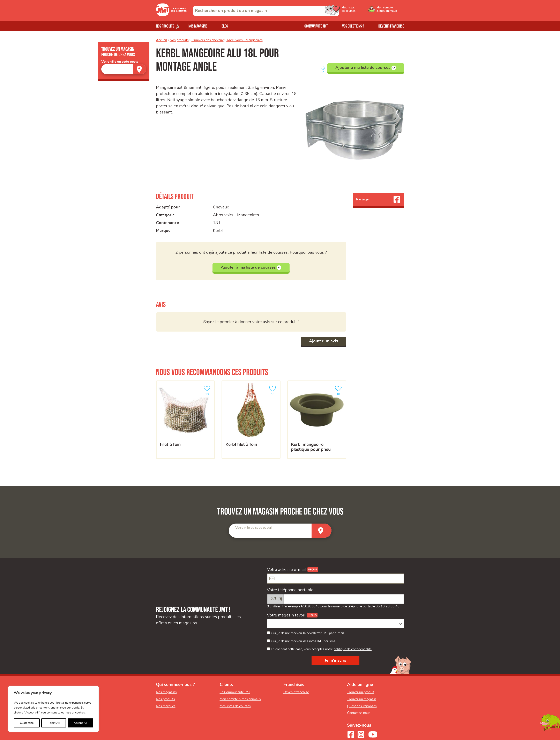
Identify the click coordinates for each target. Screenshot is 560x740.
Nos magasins (198, 26)
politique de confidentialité (353, 649)
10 (273, 390)
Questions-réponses (362, 706)
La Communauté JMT (235, 692)
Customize (27, 723)
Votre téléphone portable (290, 590)
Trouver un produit (361, 692)
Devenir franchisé (391, 26)
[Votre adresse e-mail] (336, 579)
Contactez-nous (359, 713)
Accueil (161, 40)
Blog (225, 26)
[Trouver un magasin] (140, 69)
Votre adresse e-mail (286, 570)
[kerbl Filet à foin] (251, 420)
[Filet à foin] (185, 420)
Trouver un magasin (362, 699)
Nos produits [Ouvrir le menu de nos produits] (165, 26)
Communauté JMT (316, 26)
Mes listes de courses (235, 706)
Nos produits (179, 40)
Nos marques (166, 706)
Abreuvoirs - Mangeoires (245, 40)
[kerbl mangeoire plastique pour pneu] (317, 420)
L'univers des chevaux (208, 40)
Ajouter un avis (324, 341)
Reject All (54, 723)
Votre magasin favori (286, 615)
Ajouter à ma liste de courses (366, 68)
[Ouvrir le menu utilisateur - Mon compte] (390, 11)
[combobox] (266, 11)
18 (208, 390)
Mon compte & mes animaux (240, 699)
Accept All (80, 723)
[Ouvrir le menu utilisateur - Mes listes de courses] (359, 11)
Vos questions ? (353, 26)
